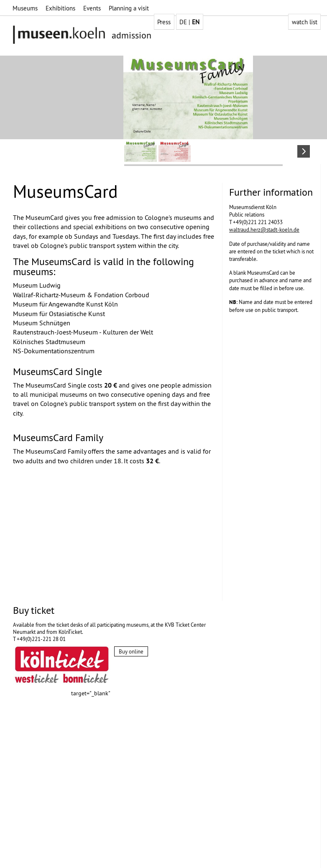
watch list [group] (305, 22)
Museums (25, 8)
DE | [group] (189, 22)
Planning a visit (129, 8)
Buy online (131, 651)
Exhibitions (60, 8)
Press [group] (164, 22)
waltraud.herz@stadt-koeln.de (264, 230)
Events (92, 8)
